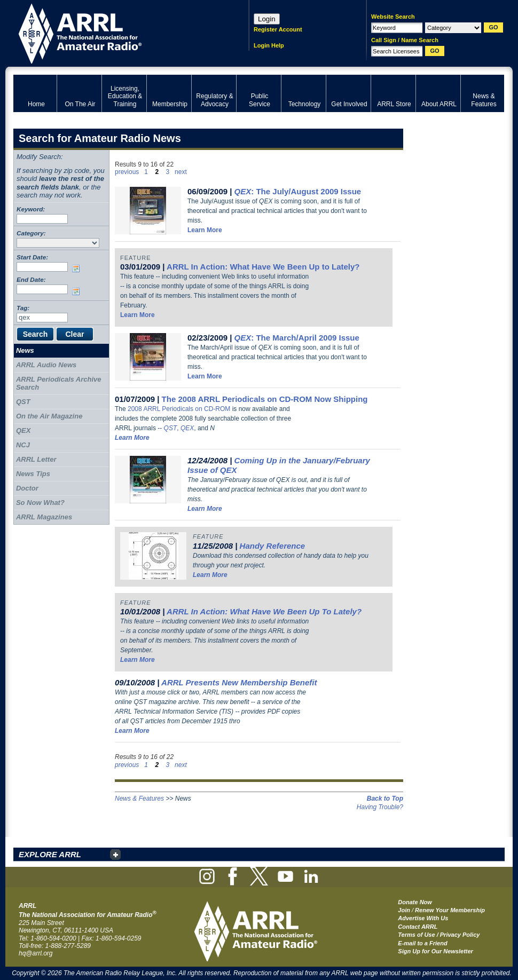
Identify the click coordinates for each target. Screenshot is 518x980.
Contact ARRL (418, 927)
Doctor (27, 488)
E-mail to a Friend (422, 943)
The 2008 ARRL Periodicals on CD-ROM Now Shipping (265, 399)
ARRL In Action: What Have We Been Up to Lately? (263, 267)
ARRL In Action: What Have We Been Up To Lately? (264, 611)
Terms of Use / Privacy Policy (439, 935)
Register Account (278, 29)
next (181, 172)
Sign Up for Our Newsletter (435, 951)
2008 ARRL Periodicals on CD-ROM (179, 409)
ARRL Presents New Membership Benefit (239, 682)
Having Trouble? (380, 807)
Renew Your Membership (450, 910)
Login (267, 19)
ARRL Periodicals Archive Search (59, 384)
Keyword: (31, 209)
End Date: (31, 279)
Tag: (23, 308)
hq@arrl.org (36, 953)
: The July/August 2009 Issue (298, 191)
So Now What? (40, 503)
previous (127, 172)
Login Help (269, 45)
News (25, 350)
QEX (187, 428)
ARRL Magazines (44, 517)
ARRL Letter (36, 459)
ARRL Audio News (46, 365)
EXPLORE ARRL (50, 854)
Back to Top (385, 799)
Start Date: (32, 257)
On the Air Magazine (49, 416)
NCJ (23, 445)
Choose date (78, 268)
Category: (31, 233)
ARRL (117, 32)
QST (171, 428)
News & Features (139, 799)
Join (404, 910)
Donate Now (415, 902)
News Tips (33, 474)
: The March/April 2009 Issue (297, 338)
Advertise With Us (423, 918)
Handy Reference (273, 546)
